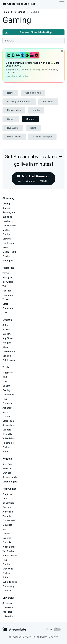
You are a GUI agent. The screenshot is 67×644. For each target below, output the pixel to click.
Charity (11, 119)
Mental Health (14, 137)
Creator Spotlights (42, 137)
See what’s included (17, 76)
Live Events (13, 128)
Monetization (14, 110)
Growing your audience (19, 102)
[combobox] (33, 41)
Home (6, 12)
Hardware (48, 102)
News (33, 128)
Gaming (30, 119)
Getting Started (33, 93)
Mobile (36, 110)
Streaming (20, 12)
